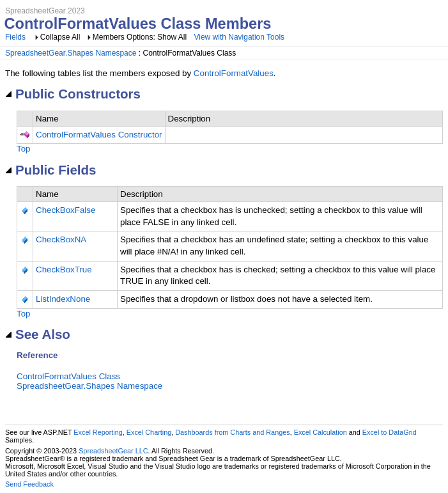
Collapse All (60, 37)
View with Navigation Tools (239, 37)
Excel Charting (149, 432)
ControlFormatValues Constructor (99, 135)
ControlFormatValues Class (68, 376)
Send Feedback (29, 484)
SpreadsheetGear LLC (113, 451)
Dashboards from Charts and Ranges (232, 432)
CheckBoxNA (61, 239)
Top (24, 149)
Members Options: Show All (141, 37)
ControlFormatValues (234, 73)
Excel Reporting (98, 432)
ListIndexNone (63, 299)
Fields (15, 37)
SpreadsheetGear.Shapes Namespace (71, 53)
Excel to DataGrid (390, 432)
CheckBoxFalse (66, 210)
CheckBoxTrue (64, 270)
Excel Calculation (321, 432)
